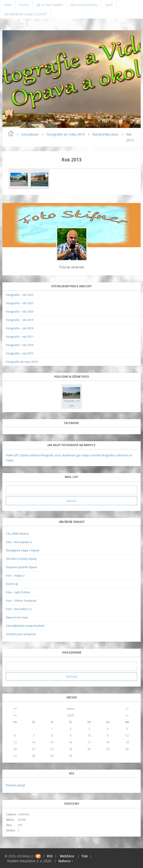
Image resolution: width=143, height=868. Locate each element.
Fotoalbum (30, 134)
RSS (50, 856)
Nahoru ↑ (66, 861)
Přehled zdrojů (16, 785)
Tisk (85, 856)
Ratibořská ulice (105, 134)
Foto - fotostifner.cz (19, 609)
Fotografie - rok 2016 (20, 345)
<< (15, 709)
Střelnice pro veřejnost (21, 634)
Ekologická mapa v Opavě (23, 550)
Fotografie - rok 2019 (20, 320)
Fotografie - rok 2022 (20, 295)
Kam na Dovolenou (84, 5)
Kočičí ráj (12, 584)
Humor (24, 5)
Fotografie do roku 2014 (66, 134)
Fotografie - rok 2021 (20, 303)
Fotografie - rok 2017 (20, 337)
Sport (109, 5)
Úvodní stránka (11, 134)
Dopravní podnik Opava (21, 567)
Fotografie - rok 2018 (20, 328)
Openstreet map (17, 617)
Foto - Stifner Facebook (21, 601)
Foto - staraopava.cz (19, 542)
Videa (8, 5)
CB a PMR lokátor (17, 534)
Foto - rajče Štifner (18, 592)
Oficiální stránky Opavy (21, 559)
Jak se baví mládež (50, 5)
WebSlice (67, 856)
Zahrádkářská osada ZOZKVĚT (25, 14)
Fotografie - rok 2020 (20, 312)
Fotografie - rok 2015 (20, 353)
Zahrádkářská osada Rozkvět (25, 626)
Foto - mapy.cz (15, 576)
